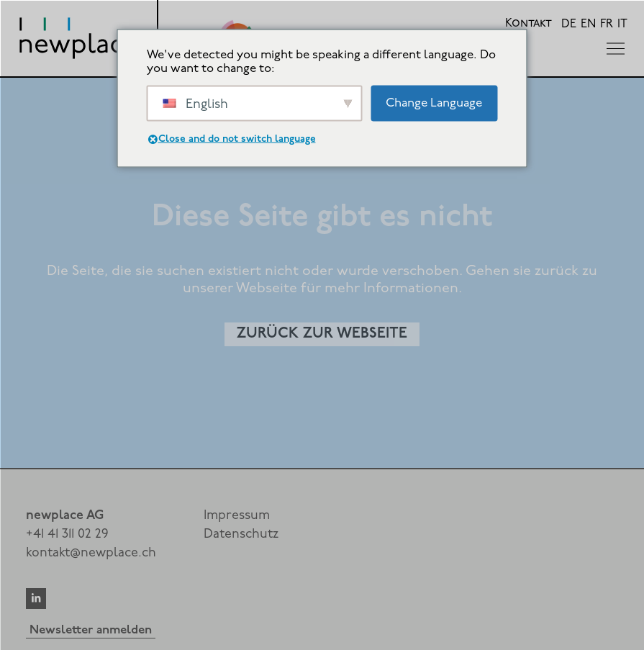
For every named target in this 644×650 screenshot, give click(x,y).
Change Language (434, 103)
